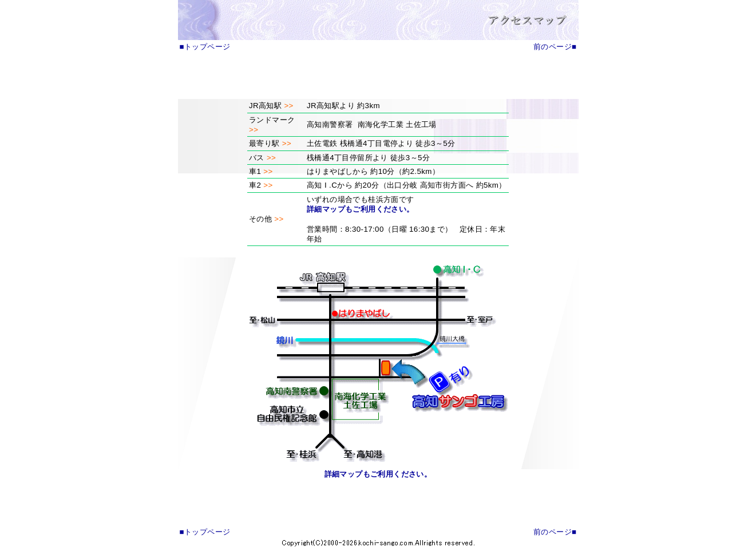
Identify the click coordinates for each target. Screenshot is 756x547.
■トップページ (205, 47)
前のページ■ (555, 47)
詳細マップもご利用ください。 (361, 209)
